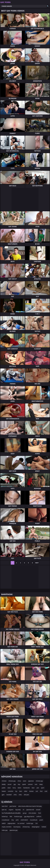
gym (3, 795)
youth (41, 820)
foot (41, 791)
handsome (26, 788)
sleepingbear (36, 827)
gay (15, 784)
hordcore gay (18, 816)
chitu (15, 795)
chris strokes (32, 813)
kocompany (17, 827)
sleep (41, 784)
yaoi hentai (13, 806)
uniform (39, 816)
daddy (4, 784)
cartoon (30, 784)
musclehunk (34, 820)
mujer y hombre (7, 827)
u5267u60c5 (24, 820)
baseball (9, 795)
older (26, 791)
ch (23, 810)
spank (24, 784)
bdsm (19, 788)
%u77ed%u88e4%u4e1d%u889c (11, 813)
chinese (4, 781)
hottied (44, 827)
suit (37, 791)
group (25, 813)
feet (11, 816)
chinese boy (26, 827)
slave (9, 788)
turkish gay (30, 823)
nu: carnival (21, 823)
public (4, 788)
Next (37, 563)
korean (31, 791)
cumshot (11, 791)
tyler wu (4, 810)
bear (33, 788)
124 (36, 823)
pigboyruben (11, 823)
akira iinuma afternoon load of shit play (30, 806)
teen (21, 791)
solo (36, 784)
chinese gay (12, 781)
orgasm (11, 810)
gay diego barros (29, 816)
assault (38, 810)
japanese (31, 781)
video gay (5, 830)
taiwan (4, 791)
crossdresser (6, 820)
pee (38, 788)
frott (40, 813)
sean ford (5, 806)
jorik (17, 820)
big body (18, 810)
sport (43, 788)
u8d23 (4, 823)
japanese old (30, 810)
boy (19, 784)
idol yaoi (26, 795)
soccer (10, 784)
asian (25, 781)
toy (16, 791)
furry (14, 788)
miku (20, 795)
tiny (13, 820)
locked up (5, 816)
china (19, 781)
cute (46, 791)
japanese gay (14, 830)
